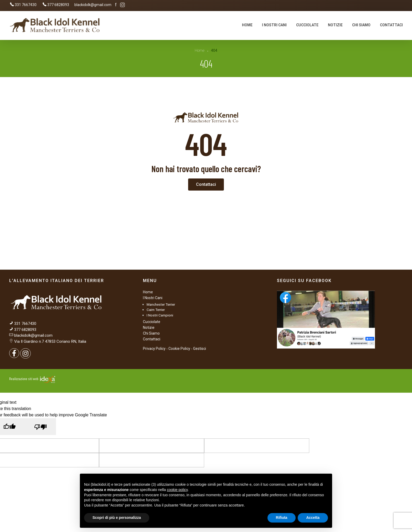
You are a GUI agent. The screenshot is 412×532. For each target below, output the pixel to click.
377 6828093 (25, 330)
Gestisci (200, 349)
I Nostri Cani (153, 298)
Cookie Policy (179, 349)
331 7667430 (25, 324)
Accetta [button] (313, 518)
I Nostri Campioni (160, 315)
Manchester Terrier (161, 304)
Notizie (149, 328)
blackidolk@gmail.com (33, 335)
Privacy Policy (154, 349)
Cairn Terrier (156, 310)
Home (200, 50)
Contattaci (152, 339)
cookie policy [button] (177, 490)
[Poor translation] (40, 427)
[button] (206, 185)
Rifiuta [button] (282, 518)
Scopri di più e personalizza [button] (117, 518)
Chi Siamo (151, 333)
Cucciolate (152, 322)
